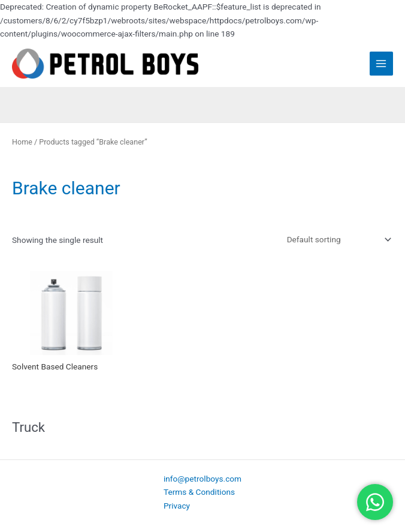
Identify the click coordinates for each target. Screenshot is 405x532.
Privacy (177, 506)
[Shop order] (337, 239)
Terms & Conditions (199, 492)
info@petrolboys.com (202, 479)
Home (22, 142)
